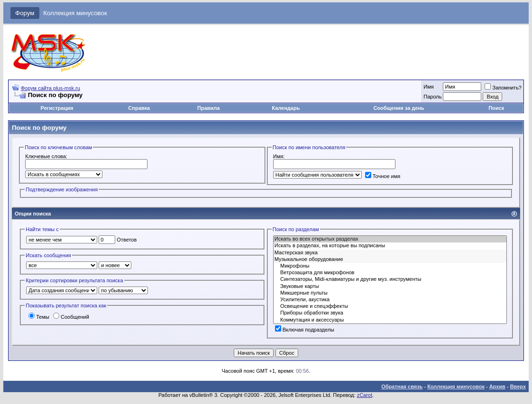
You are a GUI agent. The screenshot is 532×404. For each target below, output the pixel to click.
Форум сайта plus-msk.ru (50, 88)
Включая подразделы (305, 330)
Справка (139, 108)
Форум (25, 13)
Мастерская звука (390, 253)
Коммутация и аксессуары (390, 320)
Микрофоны (390, 266)
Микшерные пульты (390, 293)
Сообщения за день (399, 108)
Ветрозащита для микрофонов (390, 273)
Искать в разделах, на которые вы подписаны (390, 246)
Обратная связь (402, 386)
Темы (39, 317)
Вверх (518, 386)
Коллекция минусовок (75, 13)
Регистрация (57, 108)
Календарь (286, 108)
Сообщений (71, 317)
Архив (497, 386)
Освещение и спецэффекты (390, 306)
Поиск (496, 108)
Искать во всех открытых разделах (390, 239)
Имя (428, 87)
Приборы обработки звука (390, 313)
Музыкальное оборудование (390, 260)
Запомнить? (503, 88)
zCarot (365, 395)
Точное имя (383, 176)
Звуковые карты (390, 287)
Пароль (432, 97)
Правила (208, 108)
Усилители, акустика (390, 300)
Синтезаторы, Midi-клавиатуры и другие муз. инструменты (390, 279)
